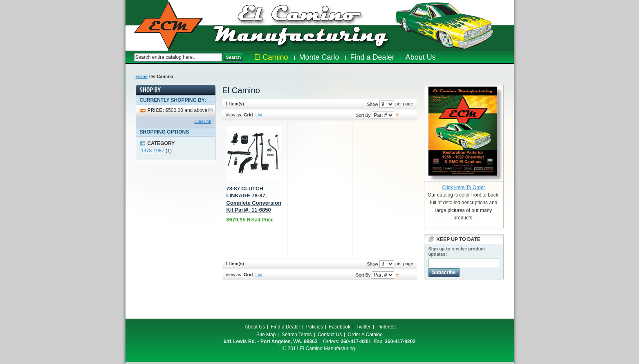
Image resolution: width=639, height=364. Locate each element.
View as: (234, 115)
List (259, 115)
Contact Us (330, 335)
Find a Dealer (285, 327)
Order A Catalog (365, 335)
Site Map (266, 335)
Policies (315, 327)
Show (372, 104)
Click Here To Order (463, 188)
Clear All (203, 121)
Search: (130, 57)
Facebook (340, 327)
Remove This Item (210, 110)
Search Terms (297, 335)
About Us (255, 327)
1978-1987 (153, 151)
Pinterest (386, 327)
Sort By (363, 115)
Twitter (363, 327)
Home (142, 76)
